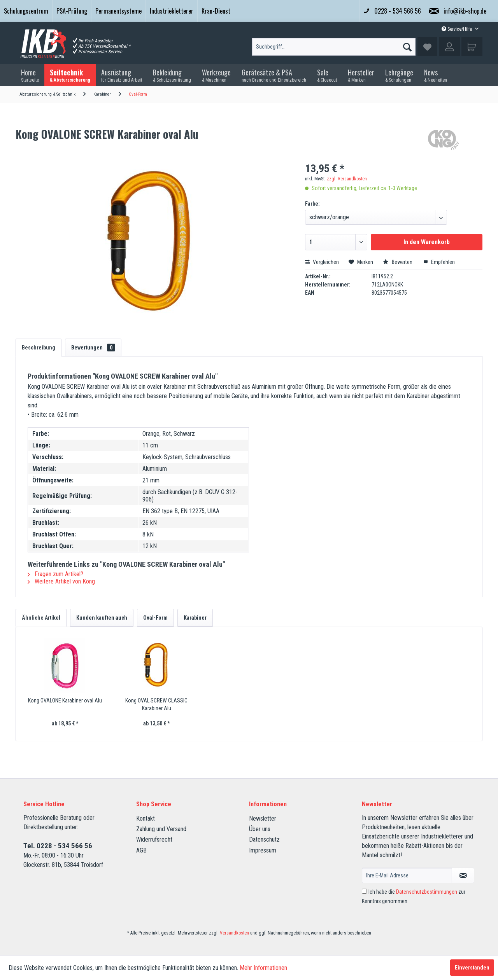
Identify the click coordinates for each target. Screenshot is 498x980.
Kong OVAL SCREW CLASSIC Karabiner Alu (156, 704)
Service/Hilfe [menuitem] (457, 29)
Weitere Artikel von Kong (61, 581)
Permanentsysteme (118, 11)
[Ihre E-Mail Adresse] (407, 875)
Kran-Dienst (216, 11)
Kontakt (146, 818)
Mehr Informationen (263, 968)
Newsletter (263, 818)
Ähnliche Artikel (41, 618)
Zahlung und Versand (161, 829)
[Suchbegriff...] (334, 47)
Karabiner (195, 618)
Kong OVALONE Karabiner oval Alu (65, 700)
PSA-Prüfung (72, 11)
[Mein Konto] (449, 47)
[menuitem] (26, 11)
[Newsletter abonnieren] (463, 875)
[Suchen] (407, 45)
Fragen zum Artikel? (55, 574)
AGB (141, 850)
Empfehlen (439, 262)
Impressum (263, 850)
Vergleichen (322, 262)
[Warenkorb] (472, 47)
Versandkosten (234, 933)
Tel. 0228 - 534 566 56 (58, 846)
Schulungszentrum (26, 11)
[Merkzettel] (427, 47)
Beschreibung (39, 348)
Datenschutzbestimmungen (427, 892)
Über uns (260, 829)
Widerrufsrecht (154, 839)
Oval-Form (155, 618)
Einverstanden (472, 968)
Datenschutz (264, 839)
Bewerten (398, 262)
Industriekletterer (172, 11)
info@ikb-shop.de (458, 11)
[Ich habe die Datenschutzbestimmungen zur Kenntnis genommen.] (364, 891)
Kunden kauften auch (102, 618)
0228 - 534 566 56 (392, 11)
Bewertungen (93, 348)
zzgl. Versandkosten (347, 179)
